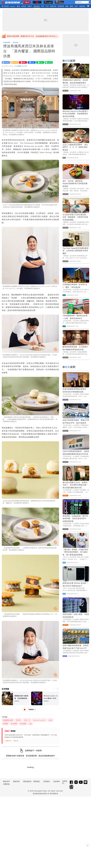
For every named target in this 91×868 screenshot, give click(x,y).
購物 (71, 6)
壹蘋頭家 (61, 6)
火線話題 (6, 6)
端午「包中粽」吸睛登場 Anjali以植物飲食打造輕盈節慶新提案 (75, 184)
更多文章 (16, 741)
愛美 (18, 6)
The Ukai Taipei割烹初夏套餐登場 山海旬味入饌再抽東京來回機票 (76, 251)
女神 (76, 6)
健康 (67, 6)
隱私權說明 (27, 781)
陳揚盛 (19, 66)
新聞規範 (37, 781)
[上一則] (53, 689)
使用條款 (47, 781)
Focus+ (13, 6)
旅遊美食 (37, 6)
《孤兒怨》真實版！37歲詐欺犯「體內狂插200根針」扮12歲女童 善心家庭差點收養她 (75, 552)
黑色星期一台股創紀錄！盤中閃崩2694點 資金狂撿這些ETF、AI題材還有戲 (75, 519)
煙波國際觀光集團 (8, 720)
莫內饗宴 (5, 724)
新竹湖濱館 (14, 724)
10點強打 (82, 6)
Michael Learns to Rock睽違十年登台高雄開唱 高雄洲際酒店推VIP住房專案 (75, 114)
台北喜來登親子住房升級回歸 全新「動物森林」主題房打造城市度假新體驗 (75, 217)
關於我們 (6, 781)
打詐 (47, 6)
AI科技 (24, 6)
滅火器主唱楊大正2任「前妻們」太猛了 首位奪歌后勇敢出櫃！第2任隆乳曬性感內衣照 (76, 485)
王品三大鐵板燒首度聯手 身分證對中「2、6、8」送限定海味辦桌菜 (75, 147)
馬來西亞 (18, 720)
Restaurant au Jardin (39, 720)
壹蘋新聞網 (7, 42)
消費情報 (6, 784)
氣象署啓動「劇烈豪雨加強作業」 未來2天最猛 (26, 36)
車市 (43, 6)
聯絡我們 (16, 781)
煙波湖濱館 (23, 724)
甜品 (31, 724)
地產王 (30, 6)
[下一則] (57, 689)
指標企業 (53, 6)
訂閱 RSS (8, 741)
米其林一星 (27, 720)
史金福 (50, 720)
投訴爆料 (57, 781)
